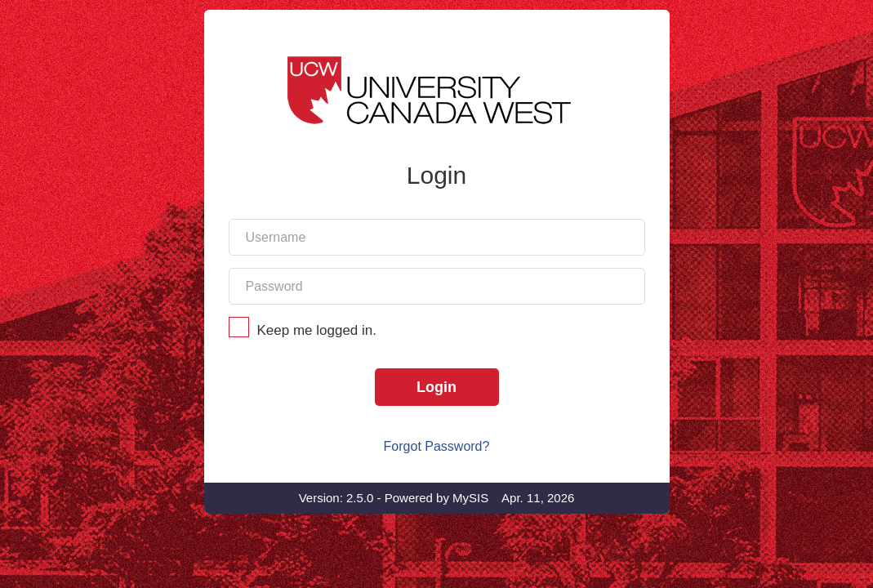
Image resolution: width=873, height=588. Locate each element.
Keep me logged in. (437, 382)
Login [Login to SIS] (436, 439)
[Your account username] (437, 289)
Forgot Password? (437, 498)
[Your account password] (437, 338)
